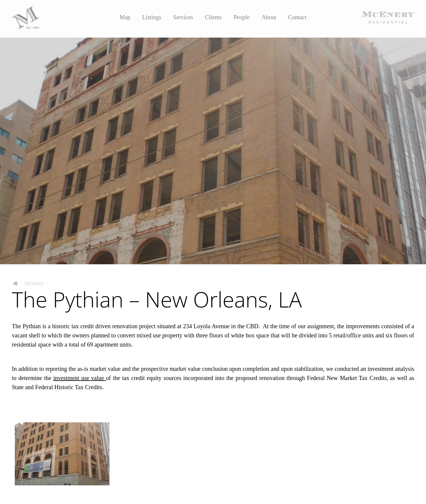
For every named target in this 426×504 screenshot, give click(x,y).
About (269, 17)
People (241, 17)
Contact (297, 17)
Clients (213, 17)
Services (183, 17)
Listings (152, 17)
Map (125, 17)
